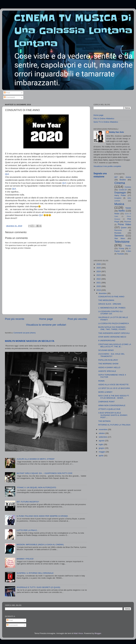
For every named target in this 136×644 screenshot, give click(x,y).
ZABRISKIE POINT (107, 402)
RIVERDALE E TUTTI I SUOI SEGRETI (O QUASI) (38, 587)
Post (7, 93)
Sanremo (119, 236)
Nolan (117, 214)
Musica (119, 204)
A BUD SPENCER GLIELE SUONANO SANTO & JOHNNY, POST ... (113, 415)
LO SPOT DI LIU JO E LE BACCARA (114, 388)
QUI (7, 174)
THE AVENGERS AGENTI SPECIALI (114, 333)
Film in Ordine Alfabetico (104, 119)
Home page (46, 319)
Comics (128, 187)
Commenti (9, 97)
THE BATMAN (104, 421)
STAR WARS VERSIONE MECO (112, 337)
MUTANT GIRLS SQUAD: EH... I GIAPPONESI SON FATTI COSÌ (44, 473)
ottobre (102, 433)
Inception (118, 198)
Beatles (123, 180)
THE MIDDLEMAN (106, 300)
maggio (102, 452)
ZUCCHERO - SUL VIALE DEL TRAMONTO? (111, 355)
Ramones (118, 230)
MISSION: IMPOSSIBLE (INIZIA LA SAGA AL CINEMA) (40, 545)
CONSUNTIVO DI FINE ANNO (111, 297)
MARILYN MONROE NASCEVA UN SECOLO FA (30, 341)
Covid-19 (123, 190)
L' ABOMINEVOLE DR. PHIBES (112, 308)
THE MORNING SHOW (108, 364)
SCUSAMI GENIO (106, 350)
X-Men (128, 251)
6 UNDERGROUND (107, 340)
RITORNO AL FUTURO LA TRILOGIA (114, 425)
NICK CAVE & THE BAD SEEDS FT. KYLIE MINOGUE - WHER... (114, 397)
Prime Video (124, 224)
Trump (121, 248)
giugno (102, 448)
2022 (99, 279)
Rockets (118, 233)
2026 (99, 264)
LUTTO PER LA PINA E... (27, 530)
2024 (99, 271)
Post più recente (15, 319)
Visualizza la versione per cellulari (46, 325)
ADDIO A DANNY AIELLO (109, 367)
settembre (103, 437)
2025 (99, 268)
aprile (101, 456)
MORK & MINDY (105, 392)
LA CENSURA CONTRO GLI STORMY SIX (111, 313)
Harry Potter (120, 195)
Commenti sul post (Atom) (25, 333)
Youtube (120, 254)
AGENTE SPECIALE (107, 371)
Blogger (98, 633)
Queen (124, 228)
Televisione (122, 242)
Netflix (122, 211)
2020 (99, 286)
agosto (102, 441)
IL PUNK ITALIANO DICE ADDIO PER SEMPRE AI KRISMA (42, 516)
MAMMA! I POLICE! (25, 559)
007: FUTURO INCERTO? (28, 502)
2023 (99, 275)
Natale (128, 208)
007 (116, 177)
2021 (99, 283)
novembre (103, 429)
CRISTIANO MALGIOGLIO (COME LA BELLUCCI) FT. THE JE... (115, 345)
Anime (128, 177)
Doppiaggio (120, 192)
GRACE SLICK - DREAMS (110, 304)
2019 (99, 290)
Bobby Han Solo (116, 132)
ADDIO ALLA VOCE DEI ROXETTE (113, 385)
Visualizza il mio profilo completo (107, 166)
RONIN (101, 381)
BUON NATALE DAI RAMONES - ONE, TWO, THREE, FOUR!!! (112, 328)
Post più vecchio (77, 319)
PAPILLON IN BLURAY (108, 360)
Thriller (128, 246)
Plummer (128, 222)
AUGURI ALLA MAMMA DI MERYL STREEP (35, 459)
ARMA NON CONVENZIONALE (112, 405)
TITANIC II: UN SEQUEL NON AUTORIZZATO (36, 487)
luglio (101, 444)
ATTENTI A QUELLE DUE (109, 409)
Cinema (120, 183)
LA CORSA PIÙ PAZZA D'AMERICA (114, 323)
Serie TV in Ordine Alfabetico (106, 122)
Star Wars (120, 238)
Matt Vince (78, 633)
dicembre (103, 293)
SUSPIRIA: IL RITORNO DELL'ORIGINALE (35, 573)
